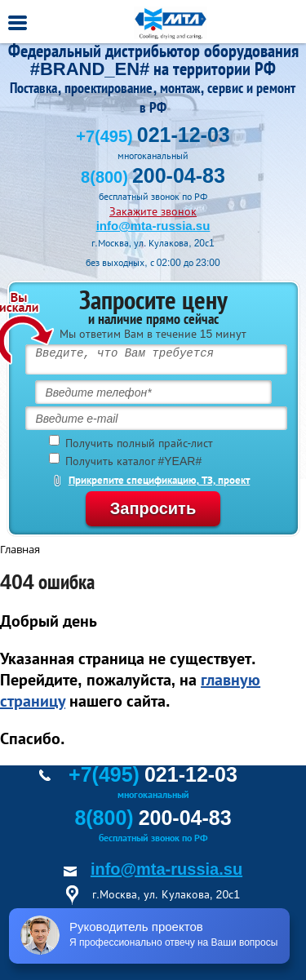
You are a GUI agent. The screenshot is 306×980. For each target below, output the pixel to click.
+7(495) (153, 136)
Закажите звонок (153, 211)
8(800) (153, 177)
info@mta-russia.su (153, 226)
